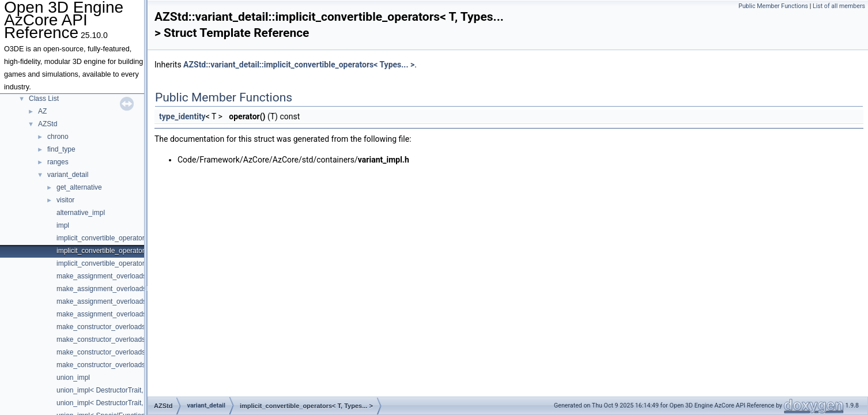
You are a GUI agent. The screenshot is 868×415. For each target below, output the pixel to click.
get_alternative (79, 187)
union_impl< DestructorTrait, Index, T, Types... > (130, 403)
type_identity (182, 116)
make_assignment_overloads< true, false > (122, 314)
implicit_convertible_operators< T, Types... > (124, 251)
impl (63, 225)
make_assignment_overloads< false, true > (122, 301)
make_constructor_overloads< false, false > (123, 339)
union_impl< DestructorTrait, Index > (112, 390)
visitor (65, 200)
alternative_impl (81, 213)
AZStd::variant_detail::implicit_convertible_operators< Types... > (299, 65)
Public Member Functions (773, 6)
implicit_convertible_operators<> (106, 263)
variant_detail (68, 175)
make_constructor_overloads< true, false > (122, 365)
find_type (61, 149)
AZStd (48, 124)
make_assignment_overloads (101, 276)
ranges (58, 162)
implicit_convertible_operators (102, 238)
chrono (58, 137)
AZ (42, 111)
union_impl (73, 378)
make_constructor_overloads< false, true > (122, 352)
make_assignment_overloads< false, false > (124, 289)
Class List (44, 99)
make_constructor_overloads (101, 327)
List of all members (839, 6)
